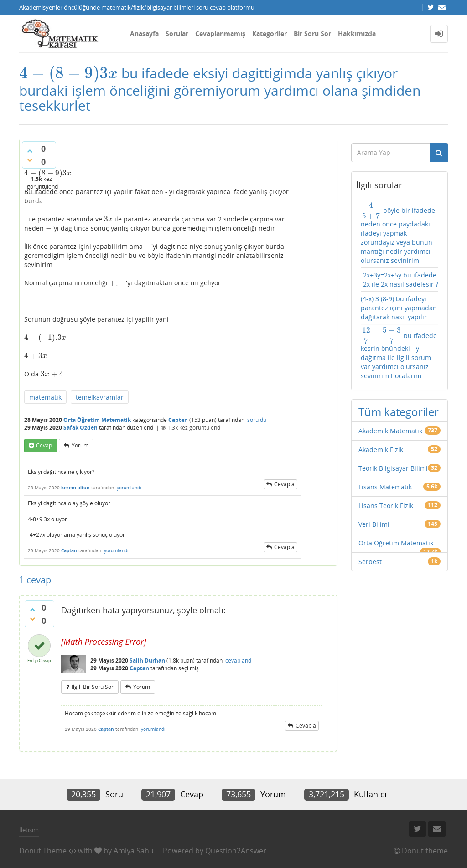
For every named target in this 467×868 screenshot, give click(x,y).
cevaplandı (239, 660)
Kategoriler (270, 33)
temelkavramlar (100, 397)
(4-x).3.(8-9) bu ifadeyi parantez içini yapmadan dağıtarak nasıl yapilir (399, 308)
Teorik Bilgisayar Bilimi (393, 468)
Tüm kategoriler (399, 412)
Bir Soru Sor (312, 33)
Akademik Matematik (390, 431)
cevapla (284, 484)
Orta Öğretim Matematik (97, 420)
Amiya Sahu (134, 851)
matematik (45, 397)
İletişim (29, 830)
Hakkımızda (357, 33)
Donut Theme (43, 851)
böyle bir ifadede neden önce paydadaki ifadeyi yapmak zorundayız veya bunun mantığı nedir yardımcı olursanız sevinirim (398, 233)
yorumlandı (129, 488)
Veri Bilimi (374, 524)
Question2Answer (236, 851)
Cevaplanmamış (220, 33)
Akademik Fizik (381, 449)
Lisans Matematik (385, 487)
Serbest (370, 562)
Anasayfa (144, 33)
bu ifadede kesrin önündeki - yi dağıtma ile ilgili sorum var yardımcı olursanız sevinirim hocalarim (399, 354)
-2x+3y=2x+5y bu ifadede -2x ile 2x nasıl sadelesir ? (400, 280)
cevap (44, 445)
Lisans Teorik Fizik (386, 506)
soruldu (257, 420)
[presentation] (68, 73)
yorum (80, 445)
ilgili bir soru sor (93, 687)
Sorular (177, 33)
